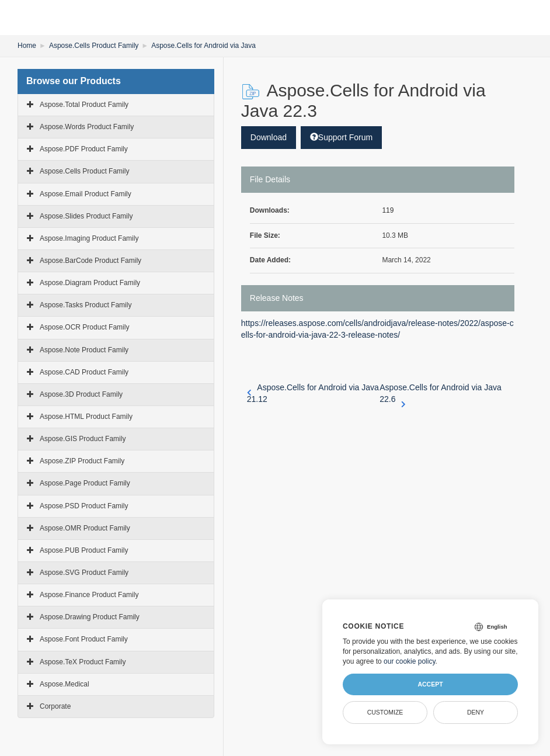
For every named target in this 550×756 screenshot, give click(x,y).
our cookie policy (410, 661)
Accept (430, 684)
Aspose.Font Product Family (84, 639)
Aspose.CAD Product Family (84, 372)
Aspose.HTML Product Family (86, 417)
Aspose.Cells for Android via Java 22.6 (441, 394)
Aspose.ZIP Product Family (82, 461)
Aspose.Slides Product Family (86, 216)
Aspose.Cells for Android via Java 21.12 (313, 393)
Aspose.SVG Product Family (84, 573)
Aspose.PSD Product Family (84, 506)
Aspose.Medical (65, 684)
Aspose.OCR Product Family (84, 327)
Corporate (55, 706)
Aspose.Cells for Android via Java (203, 46)
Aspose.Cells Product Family (94, 46)
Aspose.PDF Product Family (84, 149)
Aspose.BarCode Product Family (90, 261)
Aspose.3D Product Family (81, 394)
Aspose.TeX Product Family (83, 662)
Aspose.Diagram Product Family (90, 283)
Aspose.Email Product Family (86, 194)
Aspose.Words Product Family (87, 127)
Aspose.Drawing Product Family (90, 617)
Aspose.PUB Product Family (84, 550)
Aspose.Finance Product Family (89, 595)
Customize (385, 712)
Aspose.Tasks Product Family (86, 305)
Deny (476, 712)
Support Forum (341, 137)
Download (269, 137)
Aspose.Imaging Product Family (89, 238)
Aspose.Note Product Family (84, 350)
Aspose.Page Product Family (85, 483)
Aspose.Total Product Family (84, 105)
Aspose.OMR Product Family (85, 528)
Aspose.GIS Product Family (83, 439)
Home (27, 46)
